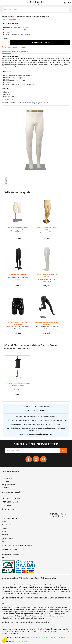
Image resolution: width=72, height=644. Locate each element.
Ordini (4, 522)
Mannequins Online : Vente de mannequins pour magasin (44, 637)
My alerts (5, 534)
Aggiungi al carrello (40, 43)
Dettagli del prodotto (20, 52)
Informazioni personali (10, 518)
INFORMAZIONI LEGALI (10, 502)
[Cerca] (36, 9)
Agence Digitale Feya (20, 641)
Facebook (29, 459)
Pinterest (43, 459)
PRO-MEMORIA (7, 505)
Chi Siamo (5, 481)
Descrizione (7, 52)
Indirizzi (4, 528)
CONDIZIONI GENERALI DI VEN (12, 499)
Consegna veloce (7, 478)
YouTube (36, 459)
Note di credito (7, 525)
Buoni (4, 531)
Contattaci (5, 488)
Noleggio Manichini (8, 485)
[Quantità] (5, 43)
